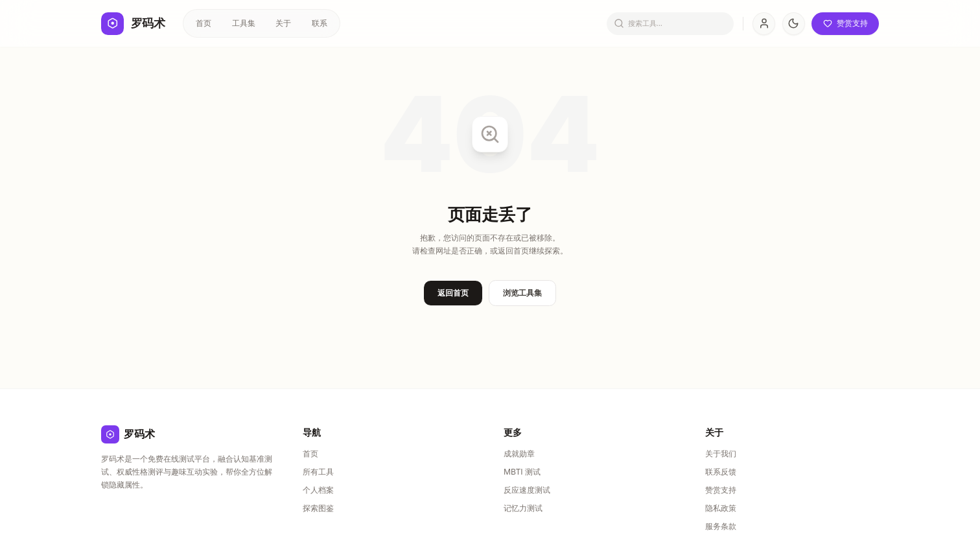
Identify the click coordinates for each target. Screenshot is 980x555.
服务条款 (721, 526)
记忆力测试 (523, 508)
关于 (283, 23)
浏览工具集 (522, 293)
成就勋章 (519, 454)
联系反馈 (721, 472)
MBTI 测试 (522, 472)
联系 (320, 23)
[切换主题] (794, 24)
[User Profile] (764, 24)
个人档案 (318, 490)
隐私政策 (721, 508)
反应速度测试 (527, 490)
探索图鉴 (318, 508)
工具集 (244, 23)
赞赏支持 (721, 490)
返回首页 (453, 293)
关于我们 (721, 454)
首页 (204, 23)
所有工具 (318, 472)
